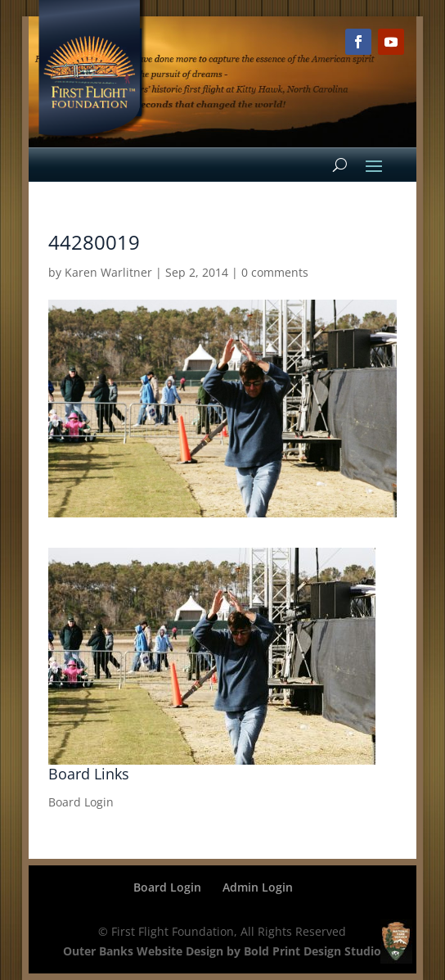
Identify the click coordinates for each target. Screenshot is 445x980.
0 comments (275, 272)
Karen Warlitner (108, 272)
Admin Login (258, 887)
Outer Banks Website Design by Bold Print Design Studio (222, 951)
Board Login (81, 802)
